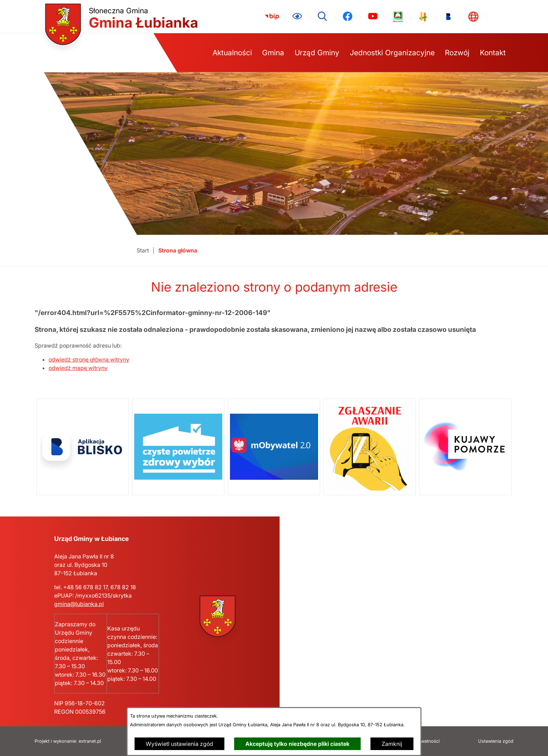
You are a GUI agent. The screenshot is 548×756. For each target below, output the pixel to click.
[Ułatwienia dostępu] (297, 16)
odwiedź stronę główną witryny (89, 359)
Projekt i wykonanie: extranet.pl (68, 741)
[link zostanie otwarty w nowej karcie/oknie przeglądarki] (272, 16)
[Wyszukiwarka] (322, 16)
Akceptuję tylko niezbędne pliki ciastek (297, 744)
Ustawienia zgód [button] (496, 741)
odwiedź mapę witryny (78, 368)
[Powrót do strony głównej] (143, 251)
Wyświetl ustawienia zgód (179, 744)
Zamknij (392, 744)
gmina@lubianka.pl (79, 604)
